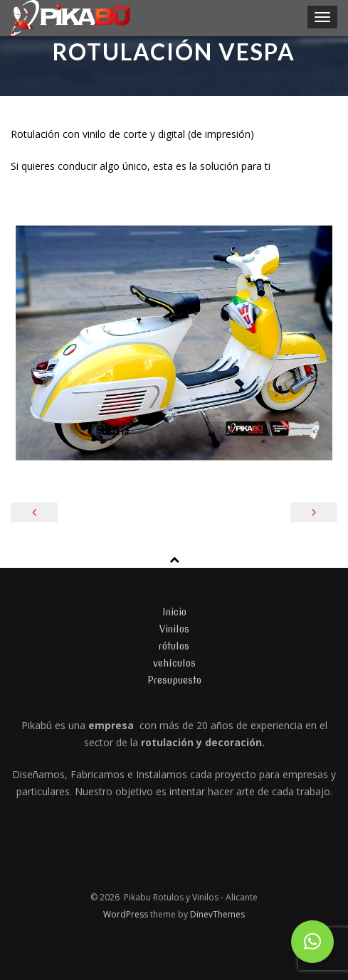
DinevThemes (217, 914)
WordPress (127, 914)
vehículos (174, 663)
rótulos (174, 646)
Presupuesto (174, 680)
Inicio (174, 612)
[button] (312, 942)
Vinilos (174, 629)
